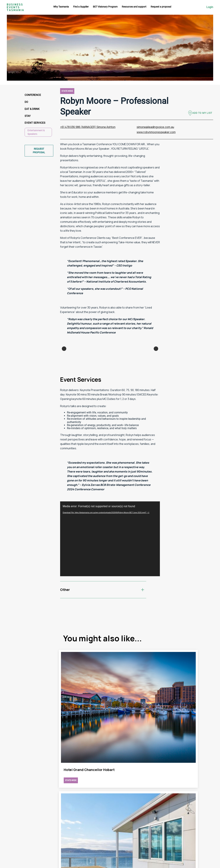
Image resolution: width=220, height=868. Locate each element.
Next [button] (156, 370)
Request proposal (39, 152)
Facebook (208, 812)
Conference (33, 95)
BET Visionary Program (105, 7)
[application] (110, 581)
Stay (28, 117)
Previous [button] (64, 370)
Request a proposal (161, 7)
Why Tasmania (61, 7)
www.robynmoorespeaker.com (156, 132)
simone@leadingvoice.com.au (155, 127)
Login (210, 7)
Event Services (35, 124)
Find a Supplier (81, 7)
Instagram (208, 806)
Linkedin (207, 819)
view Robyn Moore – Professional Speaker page (86, 727)
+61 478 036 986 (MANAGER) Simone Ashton (88, 127)
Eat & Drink (32, 109)
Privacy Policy (148, 829)
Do (26, 102)
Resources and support (134, 7)
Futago (83, 863)
